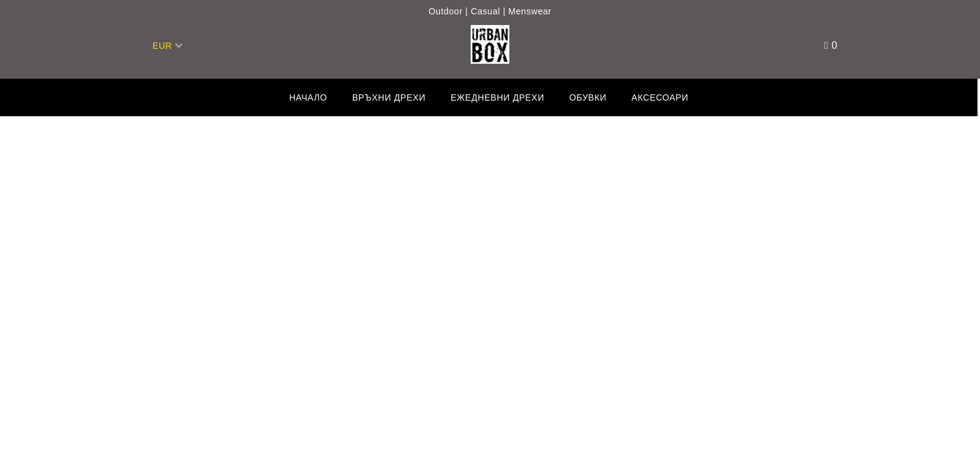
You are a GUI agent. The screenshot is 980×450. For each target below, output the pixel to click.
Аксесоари (660, 97)
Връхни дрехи (388, 97)
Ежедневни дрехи (497, 97)
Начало (308, 97)
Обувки (588, 97)
